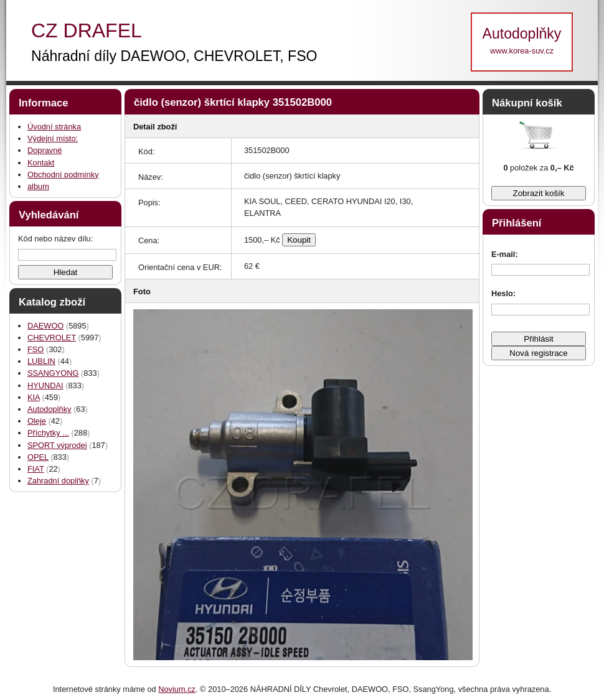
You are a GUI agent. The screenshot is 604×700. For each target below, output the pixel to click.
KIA (34, 397)
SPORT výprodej (57, 445)
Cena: (149, 240)
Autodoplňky (49, 409)
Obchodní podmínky (63, 175)
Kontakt (41, 163)
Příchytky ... (48, 433)
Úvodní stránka (54, 127)
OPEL (38, 457)
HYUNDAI (45, 385)
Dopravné (45, 150)
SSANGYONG (53, 373)
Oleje (37, 421)
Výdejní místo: (53, 138)
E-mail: (505, 254)
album (38, 186)
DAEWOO (45, 326)
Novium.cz (177, 689)
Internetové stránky (87, 689)
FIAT (36, 469)
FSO (35, 349)
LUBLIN (41, 361)
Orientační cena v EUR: (180, 267)
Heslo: (503, 293)
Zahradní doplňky (58, 481)
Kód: (146, 152)
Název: (151, 177)
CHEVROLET (52, 338)
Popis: (149, 203)
